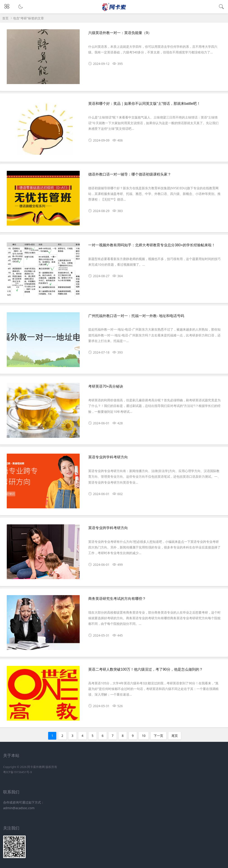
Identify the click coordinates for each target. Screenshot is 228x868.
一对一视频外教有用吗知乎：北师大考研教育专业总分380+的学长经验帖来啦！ (152, 245)
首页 (5, 18)
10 (144, 736)
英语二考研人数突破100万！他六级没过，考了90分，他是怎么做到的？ (146, 669)
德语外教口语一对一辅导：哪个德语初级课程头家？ (130, 174)
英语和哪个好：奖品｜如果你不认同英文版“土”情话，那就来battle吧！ (144, 104)
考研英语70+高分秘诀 (106, 386)
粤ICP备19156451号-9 (18, 772)
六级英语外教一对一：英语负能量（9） (120, 33)
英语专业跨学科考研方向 (108, 457)
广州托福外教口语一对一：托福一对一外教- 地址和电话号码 (136, 316)
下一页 (158, 736)
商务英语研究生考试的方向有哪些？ (117, 599)
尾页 (175, 736)
